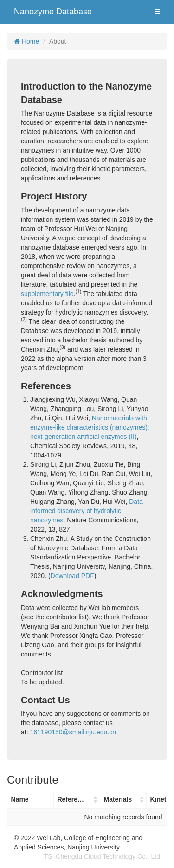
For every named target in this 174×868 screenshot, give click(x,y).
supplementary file (47, 294)
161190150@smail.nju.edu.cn (73, 732)
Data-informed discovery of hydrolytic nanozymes (87, 511)
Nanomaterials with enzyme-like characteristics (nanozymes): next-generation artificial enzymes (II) (90, 427)
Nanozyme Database (53, 12)
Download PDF (72, 576)
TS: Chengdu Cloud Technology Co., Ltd (102, 856)
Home (26, 41)
